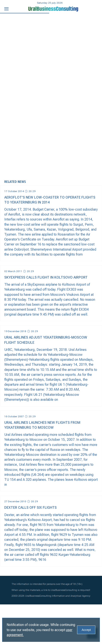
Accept (86, 630)
